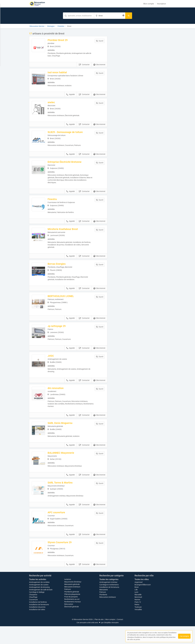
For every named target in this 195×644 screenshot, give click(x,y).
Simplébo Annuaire (111, 640)
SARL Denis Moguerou (65, 433)
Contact (120, 637)
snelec (56, 104)
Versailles (138, 627)
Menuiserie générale (72, 602)
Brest (137, 605)
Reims (137, 622)
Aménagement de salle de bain (41, 607)
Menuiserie (104, 607)
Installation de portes (37, 625)
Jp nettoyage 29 (62, 334)
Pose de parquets (71, 614)
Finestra (57, 204)
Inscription (161, 4)
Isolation (68, 597)
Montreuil (138, 615)
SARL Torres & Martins (65, 496)
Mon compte (149, 4)
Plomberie (103, 612)
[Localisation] (110, 16)
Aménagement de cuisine (39, 602)
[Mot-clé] (78, 16)
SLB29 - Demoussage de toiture (70, 135)
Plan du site (99, 637)
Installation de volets (37, 627)
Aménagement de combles (39, 600)
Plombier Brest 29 (63, 40)
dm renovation (61, 398)
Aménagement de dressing (39, 605)
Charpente (33, 612)
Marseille (138, 612)
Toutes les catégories (109, 597)
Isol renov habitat (62, 72)
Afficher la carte (138, 67)
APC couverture (62, 527)
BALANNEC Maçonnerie (66, 464)
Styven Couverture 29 (65, 558)
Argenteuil (138, 600)
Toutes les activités (38, 597)
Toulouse (138, 625)
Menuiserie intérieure (72, 605)
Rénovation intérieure (108, 615)
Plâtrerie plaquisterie (72, 612)
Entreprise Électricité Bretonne (70, 167)
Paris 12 (138, 620)
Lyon (136, 610)
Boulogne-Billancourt (143, 602)
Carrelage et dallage (37, 610)
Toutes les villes (142, 597)
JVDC (56, 366)
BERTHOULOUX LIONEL (66, 303)
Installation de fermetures (39, 622)
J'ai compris (184, 636)
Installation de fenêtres (38, 620)
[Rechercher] (129, 16)
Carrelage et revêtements (109, 602)
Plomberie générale (72, 609)
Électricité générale (72, 624)
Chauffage (33, 615)
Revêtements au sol (72, 617)
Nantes (137, 617)
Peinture (68, 607)
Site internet (99, 65)
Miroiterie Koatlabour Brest (68, 236)
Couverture (33, 617)
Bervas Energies (62, 270)
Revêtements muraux (73, 619)
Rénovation (69, 622)
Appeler (71, 96)
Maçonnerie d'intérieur (73, 600)
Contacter (84, 65)
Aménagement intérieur (108, 600)
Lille (136, 607)
